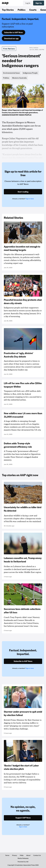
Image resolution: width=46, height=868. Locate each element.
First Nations (9, 49)
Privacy (15, 855)
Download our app (11, 38)
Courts (33, 10)
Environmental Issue (11, 73)
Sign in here (30, 199)
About (28, 855)
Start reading (23, 192)
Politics (22, 10)
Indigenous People (30, 73)
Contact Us (37, 855)
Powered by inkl (23, 862)
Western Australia (19, 78)
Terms (7, 855)
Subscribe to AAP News (14, 32)
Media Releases (23, 858)
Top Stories (8, 10)
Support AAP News (23, 818)
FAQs (22, 855)
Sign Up (39, 3)
